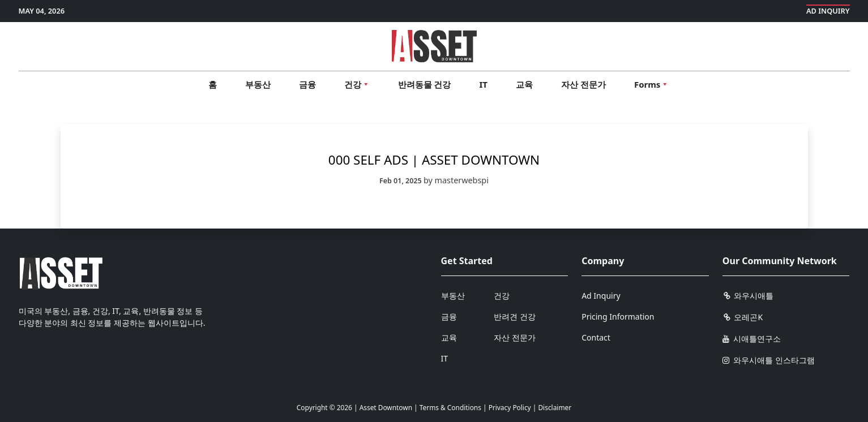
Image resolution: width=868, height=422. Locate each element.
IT (484, 84)
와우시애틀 (748, 296)
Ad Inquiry (828, 11)
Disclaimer (555, 407)
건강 (502, 296)
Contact (596, 337)
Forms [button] (651, 84)
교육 (524, 84)
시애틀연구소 (752, 339)
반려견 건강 (515, 316)
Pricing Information (618, 316)
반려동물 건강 (425, 84)
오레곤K (743, 317)
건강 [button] (357, 84)
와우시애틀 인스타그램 (769, 360)
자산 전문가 (583, 84)
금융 (307, 84)
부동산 (258, 84)
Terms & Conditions (450, 407)
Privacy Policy (510, 407)
